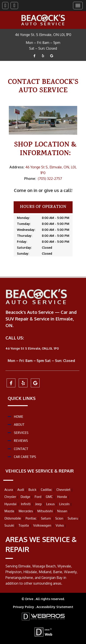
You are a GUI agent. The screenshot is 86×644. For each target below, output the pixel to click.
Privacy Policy (24, 607)
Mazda (9, 511)
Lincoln (64, 504)
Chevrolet (64, 490)
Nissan (62, 511)
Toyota (24, 525)
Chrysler (10, 497)
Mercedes (26, 511)
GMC (49, 497)
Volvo (60, 525)
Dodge (25, 497)
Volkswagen (42, 525)
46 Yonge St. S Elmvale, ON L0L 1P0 (43, 35)
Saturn (46, 518)
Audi (21, 490)
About (19, 425)
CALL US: (15, 338)
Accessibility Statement (55, 607)
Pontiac (31, 518)
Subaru (73, 518)
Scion (59, 518)
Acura (9, 490)
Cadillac (46, 490)
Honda (62, 497)
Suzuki (9, 525)
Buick (32, 490)
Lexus (50, 504)
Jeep (38, 504)
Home (18, 417)
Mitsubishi (45, 511)
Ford (38, 497)
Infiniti (26, 504)
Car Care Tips (25, 457)
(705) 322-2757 (50, 179)
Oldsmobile (13, 518)
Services (21, 433)
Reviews (21, 441)
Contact (21, 449)
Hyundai (10, 504)
